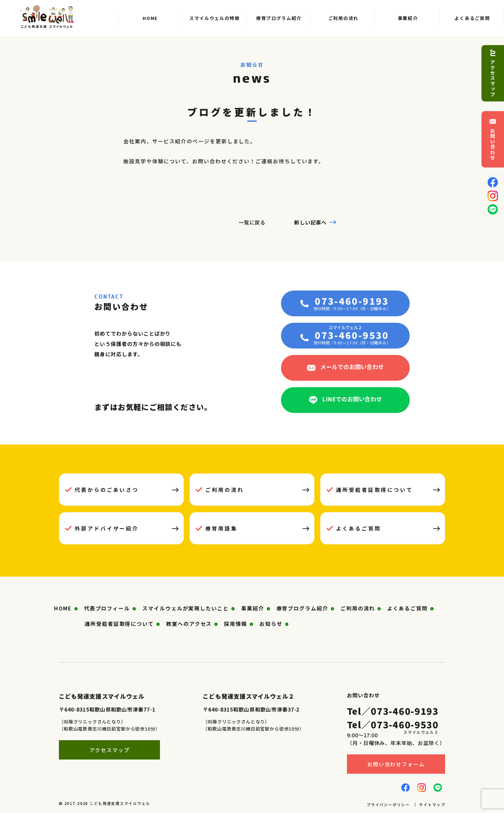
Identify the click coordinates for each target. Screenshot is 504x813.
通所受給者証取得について (374, 490)
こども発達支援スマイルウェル (120, 803)
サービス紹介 (170, 141)
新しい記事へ (311, 222)
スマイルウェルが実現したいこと (186, 608)
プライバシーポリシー (388, 804)
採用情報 (236, 624)
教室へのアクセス (189, 624)
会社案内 (135, 141)
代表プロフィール (107, 608)
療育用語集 (221, 528)
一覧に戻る (252, 222)
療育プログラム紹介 (302, 608)
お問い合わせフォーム (396, 764)
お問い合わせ (493, 144)
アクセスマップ (493, 78)
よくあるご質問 (358, 528)
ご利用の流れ (225, 490)
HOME (63, 608)
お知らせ (271, 624)
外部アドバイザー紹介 (107, 528)
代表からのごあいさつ (107, 490)
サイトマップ (432, 804)
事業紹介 (253, 608)
